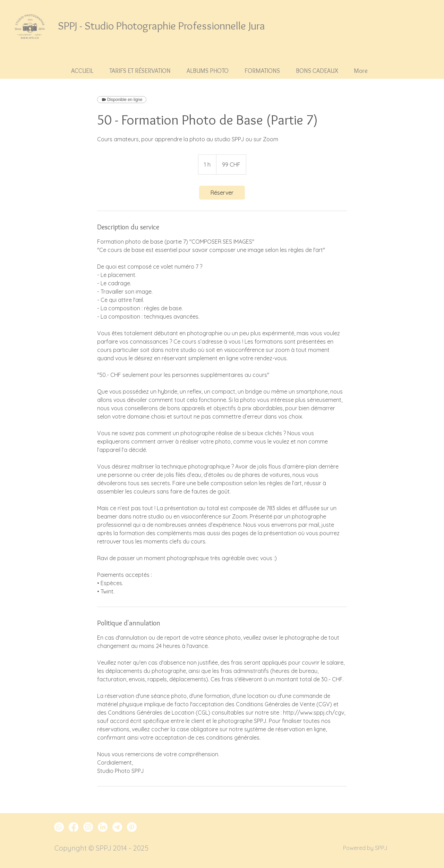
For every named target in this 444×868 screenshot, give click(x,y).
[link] (222, 193)
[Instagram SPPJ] (88, 827)
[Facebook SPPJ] (74, 827)
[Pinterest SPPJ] (132, 827)
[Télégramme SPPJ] (117, 827)
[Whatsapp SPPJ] (59, 827)
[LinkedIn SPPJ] (103, 827)
